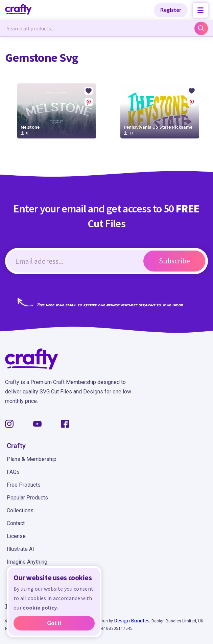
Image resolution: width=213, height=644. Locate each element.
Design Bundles (132, 620)
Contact (16, 523)
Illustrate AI (20, 549)
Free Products (24, 485)
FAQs (13, 472)
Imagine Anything (27, 562)
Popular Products (27, 498)
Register (171, 10)
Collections (20, 510)
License (16, 536)
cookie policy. (40, 608)
